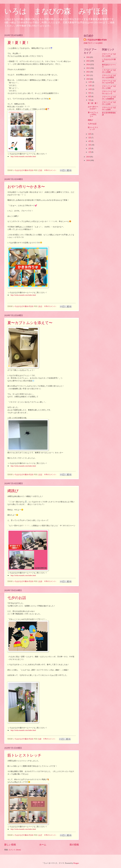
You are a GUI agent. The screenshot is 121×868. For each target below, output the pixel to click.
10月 (90, 89)
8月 (90, 96)
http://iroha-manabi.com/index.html (23, 156)
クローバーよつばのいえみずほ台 (109, 82)
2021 (88, 75)
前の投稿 (74, 845)
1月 (90, 152)
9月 (90, 93)
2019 (88, 157)
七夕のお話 (17, 598)
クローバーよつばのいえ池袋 (109, 87)
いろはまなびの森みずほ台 (96, 40)
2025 (88, 61)
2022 (88, 72)
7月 (90, 100)
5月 (90, 138)
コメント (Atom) (15, 850)
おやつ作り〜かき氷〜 (26, 187)
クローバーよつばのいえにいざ (109, 92)
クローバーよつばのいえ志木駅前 (109, 76)
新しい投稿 (10, 845)
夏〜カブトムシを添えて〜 (30, 323)
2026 (88, 57)
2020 (88, 79)
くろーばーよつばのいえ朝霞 (109, 71)
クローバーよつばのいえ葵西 (109, 109)
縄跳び (13, 491)
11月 (90, 86)
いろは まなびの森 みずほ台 (56, 11)
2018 (88, 160)
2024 (88, 64)
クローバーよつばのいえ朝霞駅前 (109, 98)
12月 (90, 82)
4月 (90, 141)
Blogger (76, 863)
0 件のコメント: (50, 170)
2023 (88, 68)
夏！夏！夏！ (18, 43)
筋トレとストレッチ (24, 755)
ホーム (43, 845)
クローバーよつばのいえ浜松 (109, 55)
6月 (90, 134)
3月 (90, 145)
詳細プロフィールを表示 (93, 43)
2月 (90, 149)
